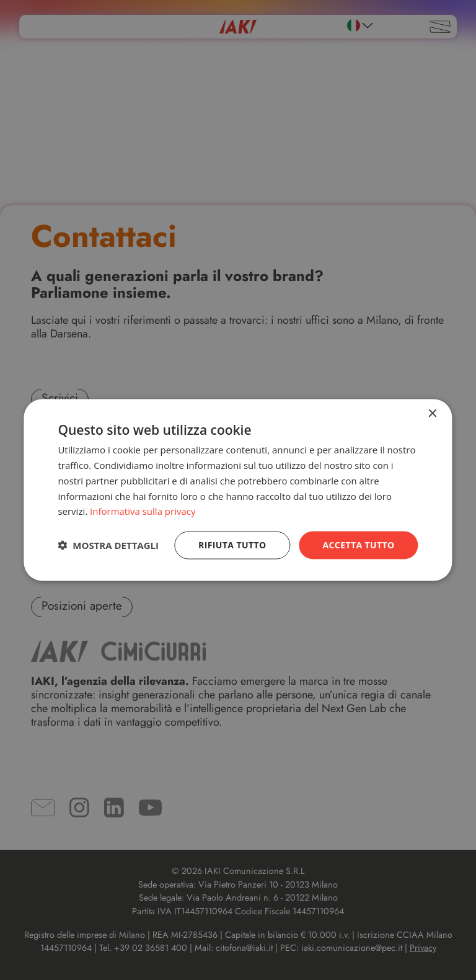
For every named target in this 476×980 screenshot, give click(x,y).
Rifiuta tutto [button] (232, 545)
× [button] (432, 414)
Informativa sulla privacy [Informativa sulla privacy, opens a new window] (143, 511)
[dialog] (238, 490)
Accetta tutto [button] (358, 545)
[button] (108, 545)
